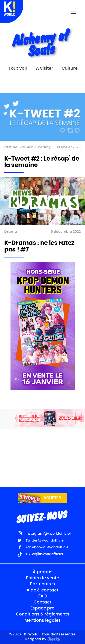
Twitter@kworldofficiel (45, 540)
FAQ (43, 596)
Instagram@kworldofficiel (48, 534)
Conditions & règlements (43, 614)
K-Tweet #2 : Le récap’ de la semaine (42, 162)
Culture (70, 68)
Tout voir (18, 68)
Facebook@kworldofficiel (48, 547)
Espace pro (42, 608)
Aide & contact (42, 590)
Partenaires (42, 584)
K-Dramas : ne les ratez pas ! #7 (39, 246)
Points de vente (42, 578)
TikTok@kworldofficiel (44, 554)
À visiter (45, 68)
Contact (42, 602)
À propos (43, 572)
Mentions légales (43, 620)
